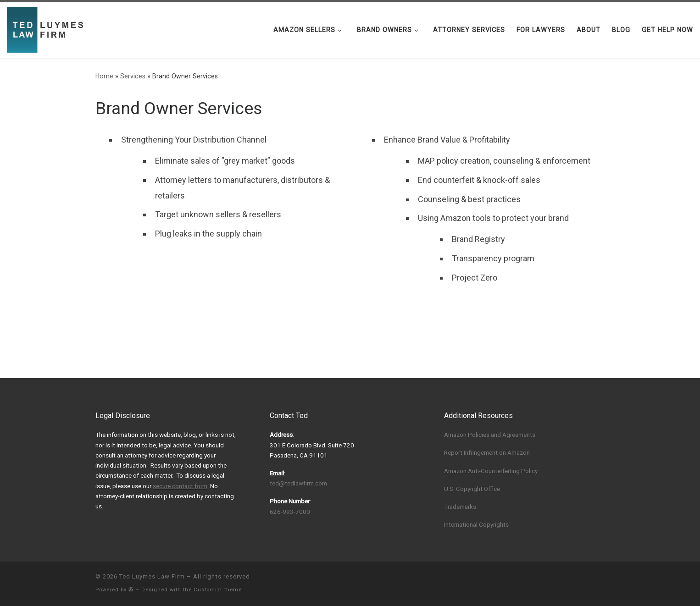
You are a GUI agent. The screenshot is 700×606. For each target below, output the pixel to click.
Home (104, 76)
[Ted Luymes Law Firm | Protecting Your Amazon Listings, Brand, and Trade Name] (47, 29)
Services (133, 76)
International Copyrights (476, 524)
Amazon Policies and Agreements (490, 435)
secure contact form (180, 486)
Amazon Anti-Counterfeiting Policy (491, 471)
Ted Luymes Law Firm (152, 576)
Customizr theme (218, 590)
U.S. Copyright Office (472, 489)
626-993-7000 (290, 512)
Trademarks (460, 507)
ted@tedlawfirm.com (298, 483)
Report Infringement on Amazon (487, 452)
